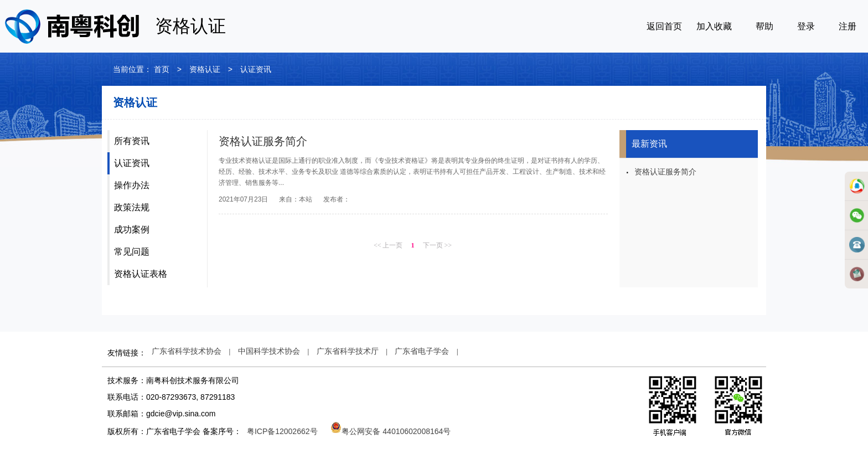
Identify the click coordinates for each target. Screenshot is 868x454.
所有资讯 (132, 141)
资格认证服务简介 (263, 141)
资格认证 (205, 69)
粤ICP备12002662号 (282, 431)
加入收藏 (714, 26)
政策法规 (132, 207)
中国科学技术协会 (269, 351)
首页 (162, 69)
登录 (806, 26)
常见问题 (132, 252)
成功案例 (132, 229)
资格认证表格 (141, 274)
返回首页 (664, 26)
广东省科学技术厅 (348, 351)
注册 (848, 26)
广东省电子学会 (422, 351)
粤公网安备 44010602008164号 (391, 431)
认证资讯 (132, 163)
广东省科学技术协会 (187, 351)
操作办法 (132, 185)
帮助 (764, 26)
